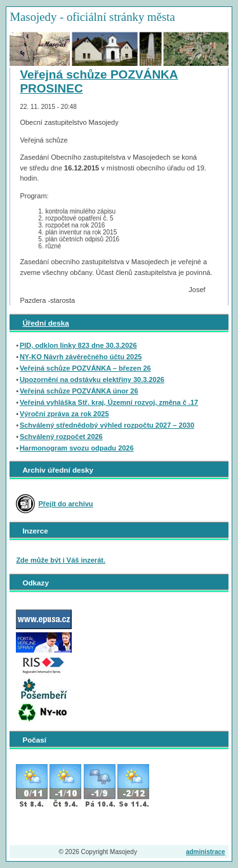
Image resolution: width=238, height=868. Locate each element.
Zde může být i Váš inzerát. (61, 560)
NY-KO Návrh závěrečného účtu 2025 (81, 357)
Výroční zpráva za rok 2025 (64, 414)
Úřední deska (45, 323)
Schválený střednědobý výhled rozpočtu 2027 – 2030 (107, 425)
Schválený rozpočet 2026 (61, 437)
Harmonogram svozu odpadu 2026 (77, 448)
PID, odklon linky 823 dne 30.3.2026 (78, 345)
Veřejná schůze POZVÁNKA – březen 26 (85, 368)
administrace (206, 852)
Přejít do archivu (65, 504)
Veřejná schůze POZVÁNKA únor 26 (79, 391)
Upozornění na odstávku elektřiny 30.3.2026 (92, 380)
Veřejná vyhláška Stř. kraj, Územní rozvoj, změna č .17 (109, 402)
